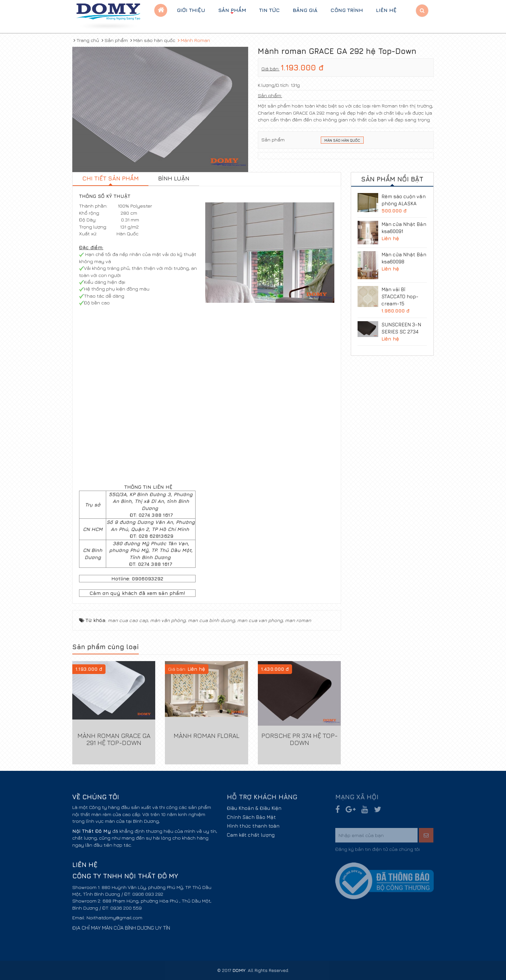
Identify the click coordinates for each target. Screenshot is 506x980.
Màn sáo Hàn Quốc (342, 141)
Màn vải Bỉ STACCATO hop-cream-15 (400, 296)
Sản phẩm (232, 12)
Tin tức (269, 10)
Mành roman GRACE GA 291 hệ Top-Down (114, 739)
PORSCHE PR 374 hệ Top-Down (299, 739)
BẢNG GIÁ (305, 10)
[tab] (111, 179)
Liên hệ (386, 10)
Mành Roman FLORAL (207, 735)
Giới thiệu (191, 10)
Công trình (347, 10)
